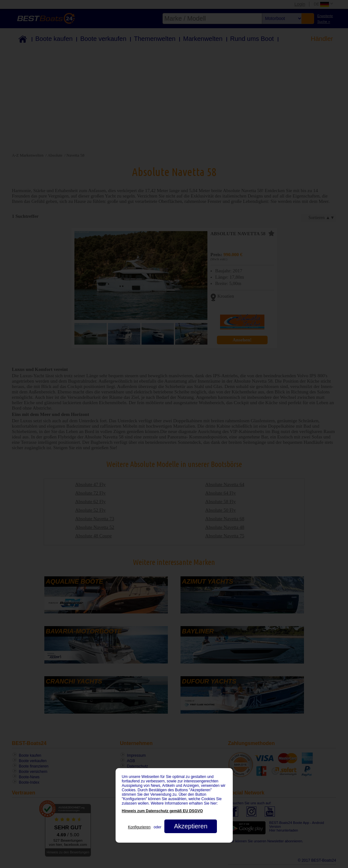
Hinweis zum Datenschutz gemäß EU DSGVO (162, 811)
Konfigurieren (139, 827)
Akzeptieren (191, 826)
